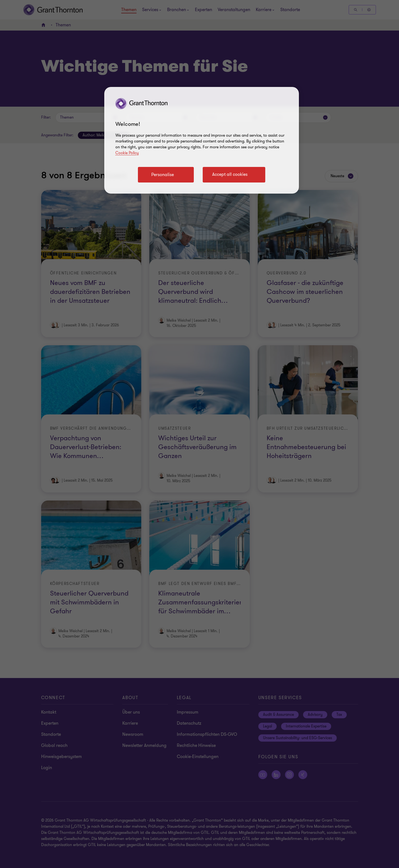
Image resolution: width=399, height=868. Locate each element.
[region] (202, 140)
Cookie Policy (127, 153)
